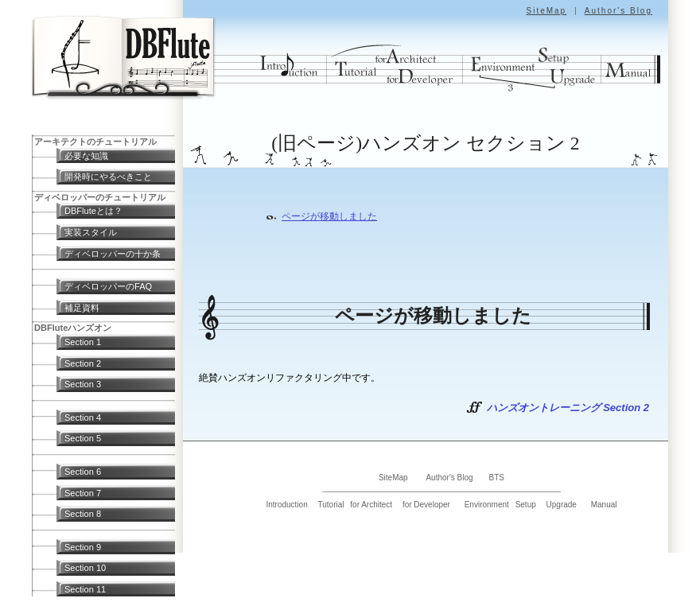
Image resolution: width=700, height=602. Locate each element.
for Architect (371, 505)
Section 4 (83, 418)
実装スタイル (91, 232)
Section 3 (83, 384)
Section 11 (85, 589)
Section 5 (83, 438)
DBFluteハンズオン (73, 328)
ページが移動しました (329, 216)
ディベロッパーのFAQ (108, 286)
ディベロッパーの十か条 (113, 254)
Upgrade (562, 505)
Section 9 (83, 547)
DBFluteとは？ (93, 211)
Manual (604, 505)
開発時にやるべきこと (108, 177)
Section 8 (83, 514)
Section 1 (83, 342)
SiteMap (546, 11)
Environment (487, 505)
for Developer (426, 505)
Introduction (286, 505)
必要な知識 (86, 156)
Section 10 (85, 568)
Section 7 (83, 493)
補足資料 (82, 308)
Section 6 (83, 472)
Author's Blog (618, 11)
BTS (497, 478)
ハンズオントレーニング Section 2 (568, 408)
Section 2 (83, 363)
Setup (526, 505)
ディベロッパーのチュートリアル (100, 197)
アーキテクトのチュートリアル (95, 142)
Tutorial (331, 505)
